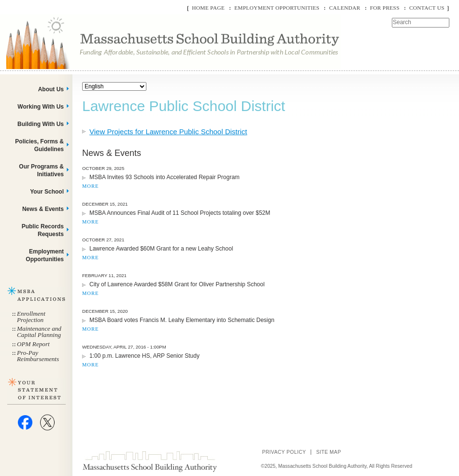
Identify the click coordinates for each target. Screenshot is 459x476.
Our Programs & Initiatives (41, 170)
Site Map (329, 452)
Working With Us (41, 107)
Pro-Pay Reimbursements (38, 356)
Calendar (344, 8)
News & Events (43, 209)
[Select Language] (114, 86)
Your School (47, 192)
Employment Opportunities (277, 8)
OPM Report (33, 344)
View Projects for (168, 132)
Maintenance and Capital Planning (39, 332)
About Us (51, 89)
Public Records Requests (43, 230)
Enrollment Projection (31, 317)
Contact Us (427, 8)
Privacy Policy (284, 452)
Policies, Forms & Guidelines (39, 145)
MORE (90, 186)
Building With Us (41, 124)
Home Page (208, 8)
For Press (385, 8)
